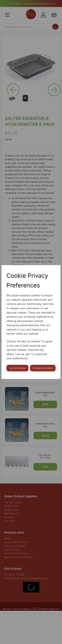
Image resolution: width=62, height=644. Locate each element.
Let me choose (18, 368)
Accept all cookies (43, 368)
